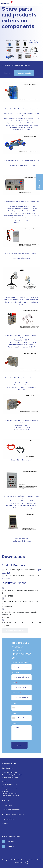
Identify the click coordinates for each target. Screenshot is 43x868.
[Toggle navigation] (41, 3)
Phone (14, 703)
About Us (6, 800)
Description (6, 65)
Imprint (6, 824)
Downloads (25, 65)
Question (15, 723)
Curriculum (16, 65)
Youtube (10, 842)
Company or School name (21, 662)
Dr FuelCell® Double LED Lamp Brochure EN (22, 575)
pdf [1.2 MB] (6, 579)
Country (14, 713)
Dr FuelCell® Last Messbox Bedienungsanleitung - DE (21, 623)
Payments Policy (9, 819)
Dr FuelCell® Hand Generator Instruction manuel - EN (20, 592)
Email (14, 683)
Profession (15, 693)
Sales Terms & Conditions (12, 810)
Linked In (11, 847)
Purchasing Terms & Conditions (13, 814)
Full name (15, 672)
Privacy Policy (8, 805)
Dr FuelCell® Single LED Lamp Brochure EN (22, 570)
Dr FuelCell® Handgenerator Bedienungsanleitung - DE (21, 603)
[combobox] (14, 708)
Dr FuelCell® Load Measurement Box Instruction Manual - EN (20, 613)
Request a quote (24, 73)
